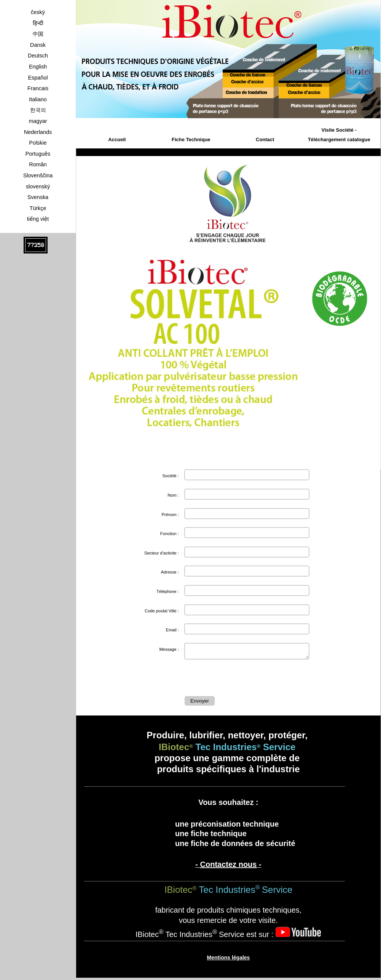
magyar (38, 121)
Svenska (38, 197)
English (38, 67)
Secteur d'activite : (162, 553)
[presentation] (242, 679)
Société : (171, 476)
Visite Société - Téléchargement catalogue (339, 135)
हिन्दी (38, 23)
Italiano (38, 99)
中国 (38, 34)
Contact (265, 139)
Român (38, 164)
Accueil (117, 139)
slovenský (38, 186)
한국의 (38, 110)
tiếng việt (38, 219)
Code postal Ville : (162, 611)
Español (38, 78)
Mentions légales (229, 960)
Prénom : (170, 515)
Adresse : (170, 572)
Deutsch (38, 56)
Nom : (173, 495)
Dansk (38, 45)
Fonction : (170, 534)
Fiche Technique (191, 139)
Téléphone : (168, 591)
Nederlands (38, 132)
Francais (38, 88)
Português (38, 154)
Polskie (38, 143)
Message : (169, 649)
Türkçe (38, 208)
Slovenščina (38, 175)
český (38, 12)
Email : (172, 630)
